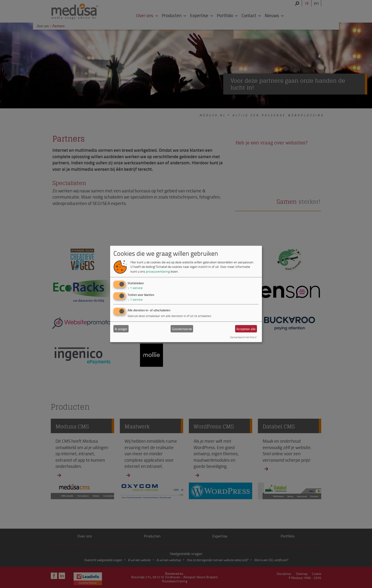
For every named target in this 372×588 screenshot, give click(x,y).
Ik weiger (121, 329)
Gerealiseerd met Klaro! (243, 337)
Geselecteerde (182, 329)
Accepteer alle (246, 329)
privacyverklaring (158, 271)
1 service (135, 287)
